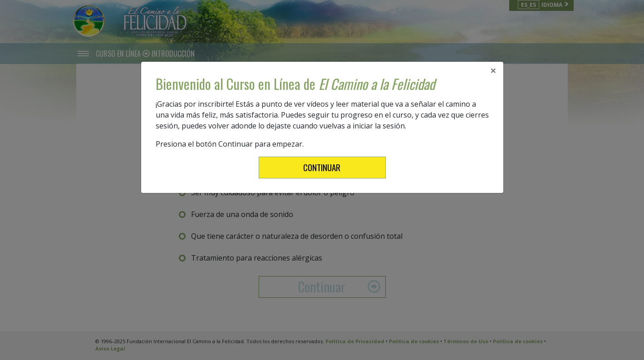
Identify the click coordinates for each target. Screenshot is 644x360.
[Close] (493, 70)
